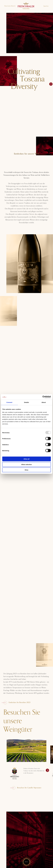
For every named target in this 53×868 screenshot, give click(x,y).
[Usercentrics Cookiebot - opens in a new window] (42, 397)
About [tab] (44, 402)
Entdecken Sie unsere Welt (27, 154)
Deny (26, 470)
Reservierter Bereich (10, 6)
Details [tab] (27, 402)
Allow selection (26, 464)
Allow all (26, 459)
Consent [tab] (9, 402)
